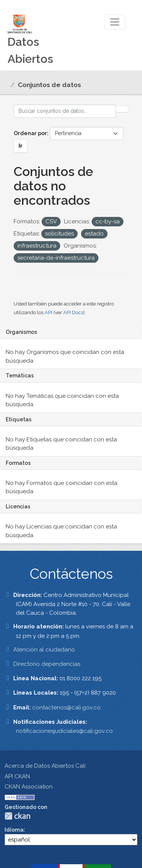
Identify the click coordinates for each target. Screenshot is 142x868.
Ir (20, 146)
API (48, 312)
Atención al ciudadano (44, 650)
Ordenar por (30, 133)
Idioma (14, 830)
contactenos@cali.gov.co (66, 707)
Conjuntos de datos (49, 85)
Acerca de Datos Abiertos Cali (45, 766)
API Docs (73, 312)
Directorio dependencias (47, 664)
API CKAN (17, 776)
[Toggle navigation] (115, 22)
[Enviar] (122, 109)
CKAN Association (29, 787)
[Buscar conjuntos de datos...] (65, 111)
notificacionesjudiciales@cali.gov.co (64, 731)
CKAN (17, 816)
